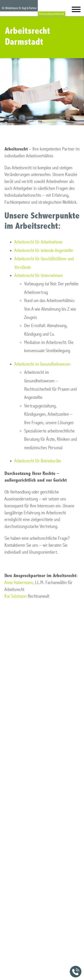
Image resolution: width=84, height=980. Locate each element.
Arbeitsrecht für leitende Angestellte (44, 251)
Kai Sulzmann (16, 596)
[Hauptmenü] (76, 10)
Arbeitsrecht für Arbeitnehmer (39, 242)
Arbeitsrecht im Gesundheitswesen (42, 364)
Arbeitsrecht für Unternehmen (39, 276)
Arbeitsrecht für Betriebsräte (38, 461)
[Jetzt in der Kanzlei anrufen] (76, 972)
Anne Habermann (19, 583)
